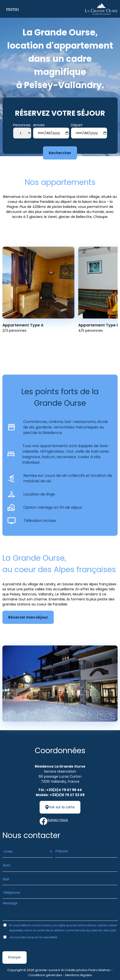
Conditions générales (45, 975)
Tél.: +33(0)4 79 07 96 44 (60, 790)
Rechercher (60, 153)
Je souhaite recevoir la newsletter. (34, 937)
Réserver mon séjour (28, 617)
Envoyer (15, 957)
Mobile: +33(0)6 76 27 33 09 (60, 795)
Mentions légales (79, 975)
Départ (77, 125)
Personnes (22, 125)
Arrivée (39, 125)
